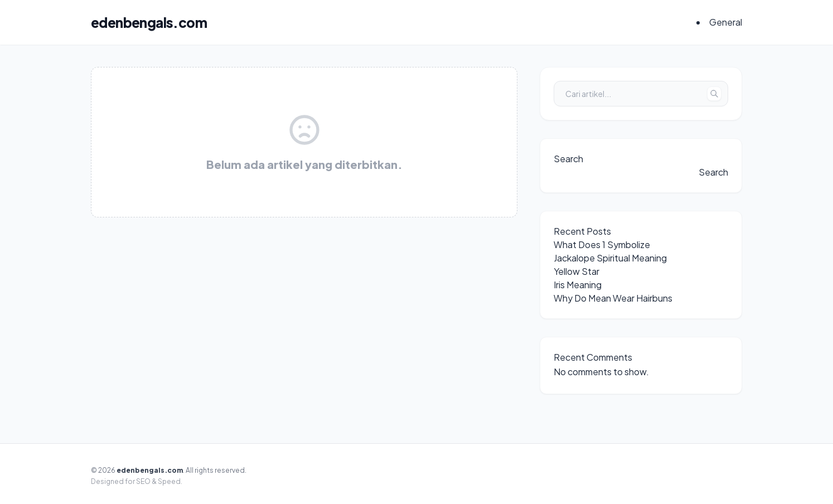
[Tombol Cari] (714, 94)
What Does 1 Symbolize (602, 244)
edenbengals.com (149, 22)
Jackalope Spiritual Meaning (610, 258)
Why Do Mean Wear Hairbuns (613, 298)
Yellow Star (577, 271)
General (726, 22)
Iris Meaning (578, 285)
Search (568, 159)
